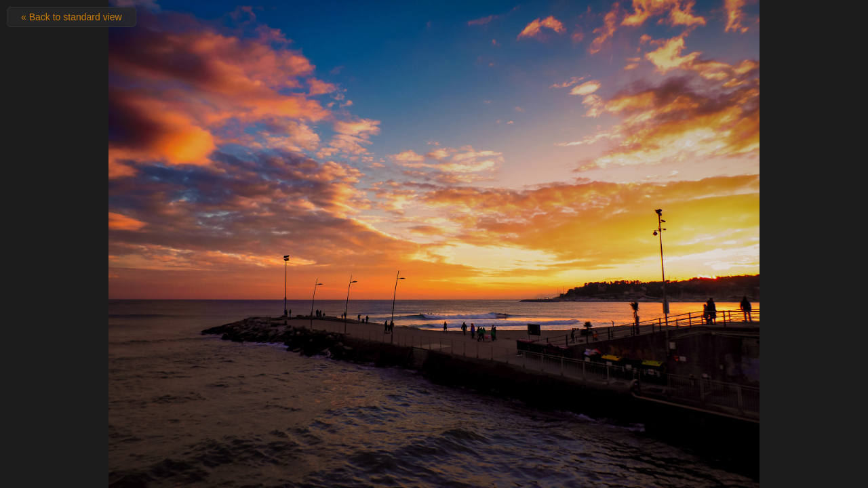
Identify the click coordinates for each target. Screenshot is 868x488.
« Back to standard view (72, 17)
